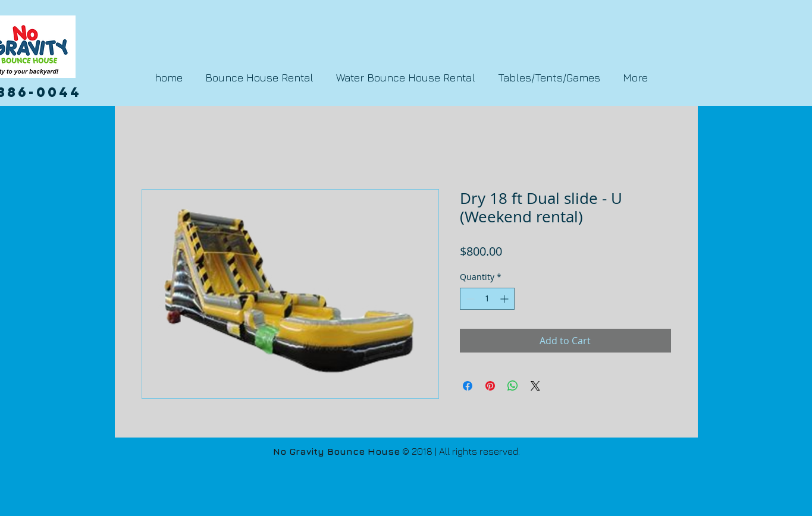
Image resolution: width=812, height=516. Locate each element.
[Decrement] (469, 299)
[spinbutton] (487, 299)
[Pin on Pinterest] (490, 386)
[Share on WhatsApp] (513, 386)
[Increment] (505, 299)
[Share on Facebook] (468, 386)
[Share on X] (535, 386)
